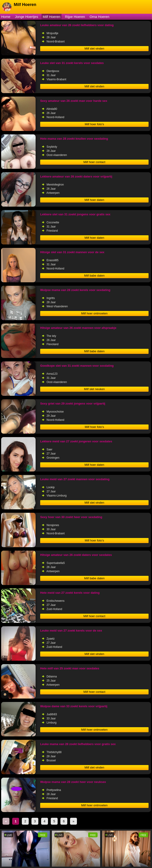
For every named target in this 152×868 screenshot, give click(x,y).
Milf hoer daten (94, 200)
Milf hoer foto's (94, 124)
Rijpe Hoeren (75, 17)
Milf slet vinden (94, 49)
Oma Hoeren (99, 17)
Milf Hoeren (52, 17)
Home (6, 17)
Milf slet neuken (94, 389)
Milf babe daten (94, 276)
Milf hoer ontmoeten (94, 313)
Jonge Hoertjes (27, 17)
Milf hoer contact (94, 162)
